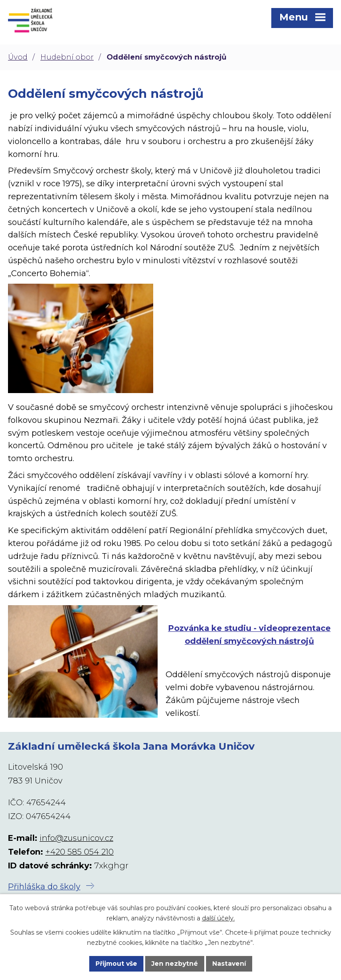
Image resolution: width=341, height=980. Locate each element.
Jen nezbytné (175, 964)
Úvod (18, 57)
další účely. (218, 918)
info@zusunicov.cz (76, 838)
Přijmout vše (116, 964)
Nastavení (229, 964)
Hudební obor (67, 57)
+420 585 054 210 (79, 852)
